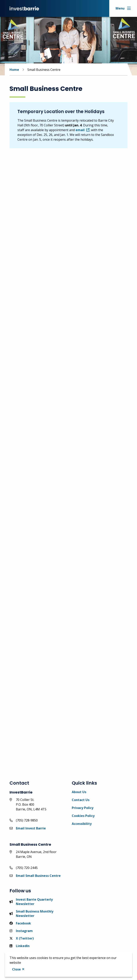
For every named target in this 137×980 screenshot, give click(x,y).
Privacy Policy (83, 808)
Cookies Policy (83, 816)
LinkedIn (20, 946)
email (80, 130)
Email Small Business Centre (38, 876)
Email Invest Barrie (31, 828)
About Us (79, 792)
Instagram (21, 931)
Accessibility (82, 824)
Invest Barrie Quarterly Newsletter (31, 902)
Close (16, 969)
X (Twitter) (22, 938)
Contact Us (81, 800)
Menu (120, 8)
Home (14, 70)
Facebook (20, 923)
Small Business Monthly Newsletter (31, 914)
